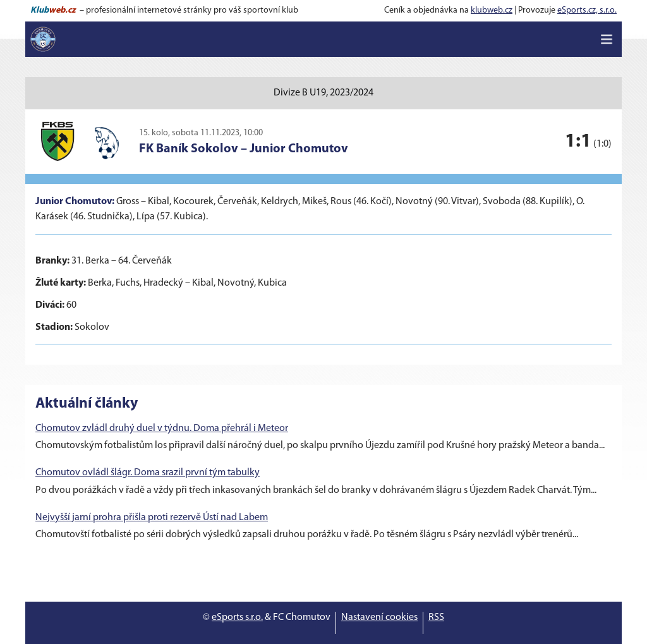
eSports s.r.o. (237, 617)
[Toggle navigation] (607, 39)
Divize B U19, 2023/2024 (323, 93)
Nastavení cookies (379, 617)
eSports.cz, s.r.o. (587, 10)
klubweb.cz (492, 10)
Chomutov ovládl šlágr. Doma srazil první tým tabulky (148, 473)
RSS (436, 617)
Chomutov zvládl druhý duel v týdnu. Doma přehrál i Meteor (162, 428)
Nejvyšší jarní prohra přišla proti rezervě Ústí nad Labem (152, 518)
